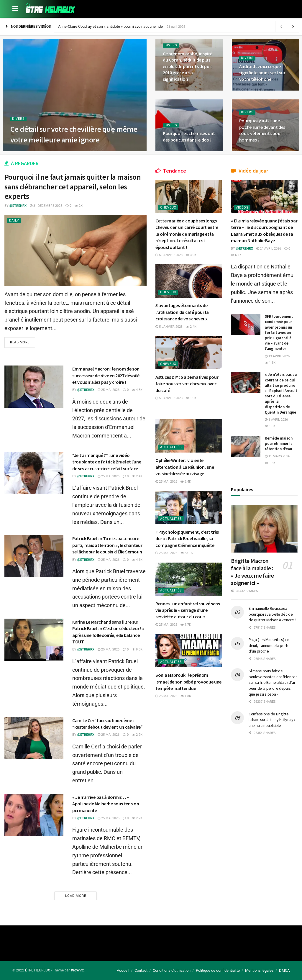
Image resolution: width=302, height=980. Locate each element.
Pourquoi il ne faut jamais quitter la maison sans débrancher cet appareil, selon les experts (73, 186)
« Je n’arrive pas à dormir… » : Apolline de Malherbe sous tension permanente (106, 804)
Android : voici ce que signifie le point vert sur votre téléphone (262, 73)
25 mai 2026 (109, 390)
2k (79, 206)
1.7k (186, 625)
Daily (14, 221)
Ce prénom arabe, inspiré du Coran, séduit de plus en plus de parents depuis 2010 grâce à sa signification (188, 66)
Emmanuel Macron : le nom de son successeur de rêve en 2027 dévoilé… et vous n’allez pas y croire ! (108, 375)
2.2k (137, 818)
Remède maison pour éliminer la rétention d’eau (279, 444)
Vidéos (242, 208)
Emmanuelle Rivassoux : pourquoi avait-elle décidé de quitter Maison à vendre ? (273, 614)
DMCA (284, 970)
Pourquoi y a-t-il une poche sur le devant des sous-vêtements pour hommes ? (262, 130)
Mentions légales (259, 970)
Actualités (171, 447)
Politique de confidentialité (218, 970)
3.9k (191, 255)
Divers (18, 119)
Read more (20, 342)
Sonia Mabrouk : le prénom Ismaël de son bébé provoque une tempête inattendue (188, 682)
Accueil (123, 970)
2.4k (137, 476)
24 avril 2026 (269, 249)
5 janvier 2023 (169, 255)
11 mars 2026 (277, 456)
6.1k (236, 255)
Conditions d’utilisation (172, 970)
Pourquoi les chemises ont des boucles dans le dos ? (189, 137)
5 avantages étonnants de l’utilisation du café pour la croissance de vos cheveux (182, 312)
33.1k (187, 553)
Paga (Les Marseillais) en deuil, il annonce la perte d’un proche (269, 645)
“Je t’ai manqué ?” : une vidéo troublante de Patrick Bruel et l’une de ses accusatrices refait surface (107, 462)
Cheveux (168, 208)
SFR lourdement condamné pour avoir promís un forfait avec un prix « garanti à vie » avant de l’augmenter (279, 332)
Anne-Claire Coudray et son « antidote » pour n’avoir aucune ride (110, 26)
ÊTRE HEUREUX (38, 970)
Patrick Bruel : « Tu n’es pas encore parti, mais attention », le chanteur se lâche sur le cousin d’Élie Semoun (107, 545)
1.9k (191, 398)
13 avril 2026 (277, 356)
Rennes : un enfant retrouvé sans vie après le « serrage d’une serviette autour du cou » (188, 610)
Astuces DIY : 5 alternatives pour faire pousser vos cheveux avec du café (187, 384)
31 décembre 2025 (46, 206)
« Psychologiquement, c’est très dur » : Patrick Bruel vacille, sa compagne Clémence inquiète (187, 539)
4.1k (137, 560)
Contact (141, 970)
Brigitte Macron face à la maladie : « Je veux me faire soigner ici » (252, 572)
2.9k (137, 735)
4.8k (137, 390)
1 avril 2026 (276, 420)
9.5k (137, 649)
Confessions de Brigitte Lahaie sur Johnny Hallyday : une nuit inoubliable (272, 720)
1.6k (270, 363)
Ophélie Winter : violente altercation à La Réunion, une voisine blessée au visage (185, 467)
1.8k (186, 696)
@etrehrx (18, 206)
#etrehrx (77, 970)
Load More (76, 896)
